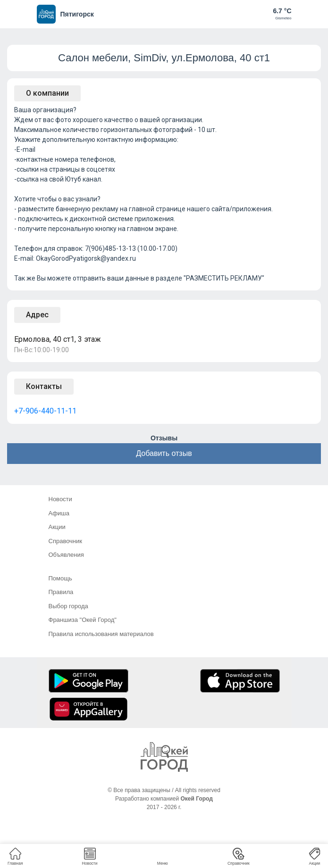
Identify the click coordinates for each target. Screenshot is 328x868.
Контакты (44, 386)
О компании (47, 93)
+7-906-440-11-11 (45, 411)
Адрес (37, 315)
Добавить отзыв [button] (164, 453)
